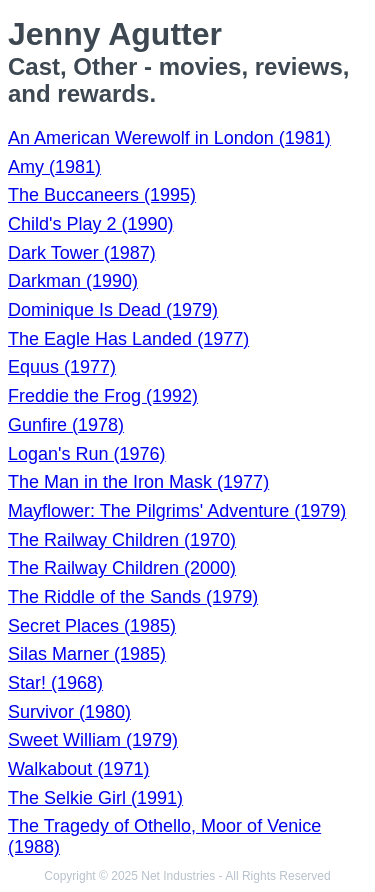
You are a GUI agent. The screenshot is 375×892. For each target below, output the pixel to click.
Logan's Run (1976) (87, 454)
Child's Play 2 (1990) (91, 224)
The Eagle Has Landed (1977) (128, 339)
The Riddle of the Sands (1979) (133, 597)
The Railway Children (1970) (122, 540)
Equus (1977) (62, 367)
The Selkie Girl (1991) (95, 798)
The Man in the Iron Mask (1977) (138, 482)
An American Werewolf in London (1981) (169, 138)
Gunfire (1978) (66, 425)
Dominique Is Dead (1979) (113, 310)
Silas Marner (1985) (87, 654)
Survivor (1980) (69, 712)
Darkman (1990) (73, 281)
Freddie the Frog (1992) (103, 396)
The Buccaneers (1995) (102, 195)
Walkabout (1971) (78, 769)
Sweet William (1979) (93, 740)
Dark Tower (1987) (82, 253)
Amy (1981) (54, 167)
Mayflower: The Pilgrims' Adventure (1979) (177, 511)
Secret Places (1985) (92, 626)
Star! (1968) (55, 683)
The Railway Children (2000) (122, 568)
